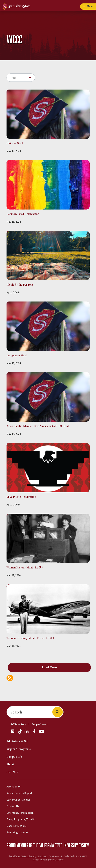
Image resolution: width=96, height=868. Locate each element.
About (10, 765)
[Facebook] (36, 733)
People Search (40, 724)
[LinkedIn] (27, 733)
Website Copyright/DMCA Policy (48, 860)
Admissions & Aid (17, 742)
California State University (58, 845)
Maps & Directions (17, 826)
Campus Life (14, 757)
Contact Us (13, 806)
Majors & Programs (19, 749)
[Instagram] (14, 733)
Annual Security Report (19, 793)
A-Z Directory (18, 724)
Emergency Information (20, 813)
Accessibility (13, 786)
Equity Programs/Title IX (20, 819)
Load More (49, 667)
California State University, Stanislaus (29, 856)
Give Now (13, 772)
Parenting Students (17, 832)
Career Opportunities (18, 800)
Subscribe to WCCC (10, 678)
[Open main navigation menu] (88, 7)
